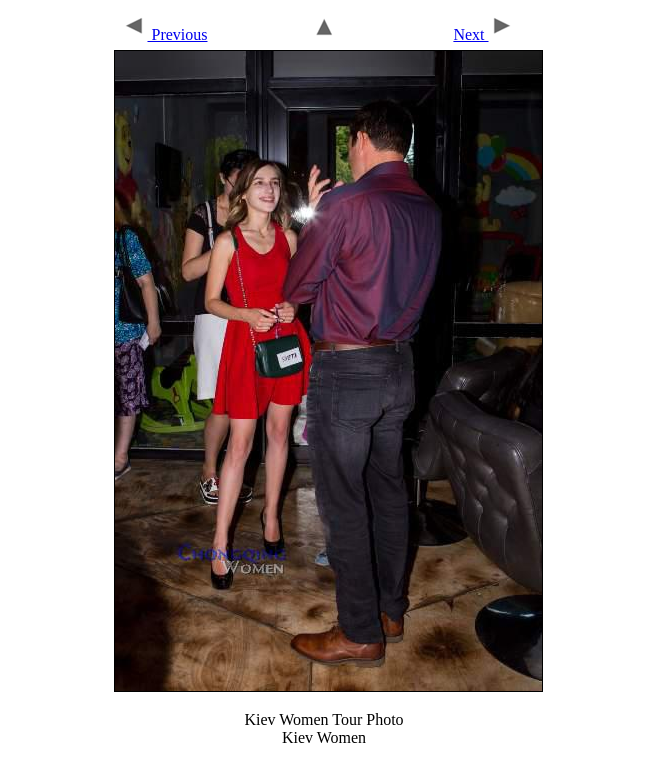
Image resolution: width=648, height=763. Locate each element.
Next (483, 34)
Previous (164, 34)
